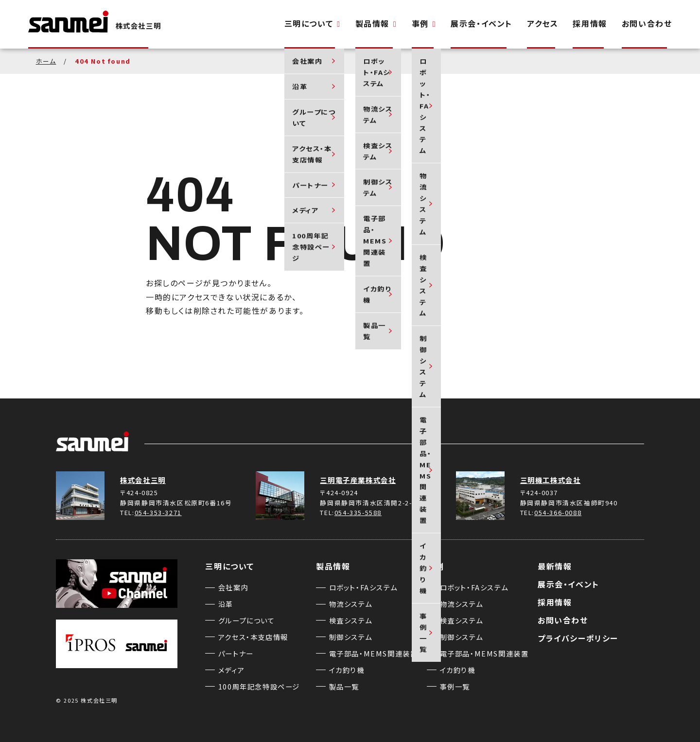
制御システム (351, 637)
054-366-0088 (558, 512)
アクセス (542, 23)
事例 (424, 23)
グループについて (247, 620)
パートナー (236, 653)
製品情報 (376, 23)
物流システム (351, 604)
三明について (313, 23)
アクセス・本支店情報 (253, 637)
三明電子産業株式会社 (358, 480)
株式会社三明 (143, 480)
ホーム (46, 61)
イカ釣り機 (347, 670)
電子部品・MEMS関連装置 (374, 653)
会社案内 (233, 587)
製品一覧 (344, 686)
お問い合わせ (647, 23)
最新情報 (555, 566)
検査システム (351, 620)
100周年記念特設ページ (259, 686)
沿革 (226, 604)
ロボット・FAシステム (363, 587)
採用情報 (590, 23)
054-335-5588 (358, 512)
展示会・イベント (481, 23)
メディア (231, 670)
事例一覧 (455, 686)
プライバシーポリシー (578, 638)
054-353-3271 (158, 512)
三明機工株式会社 (551, 480)
